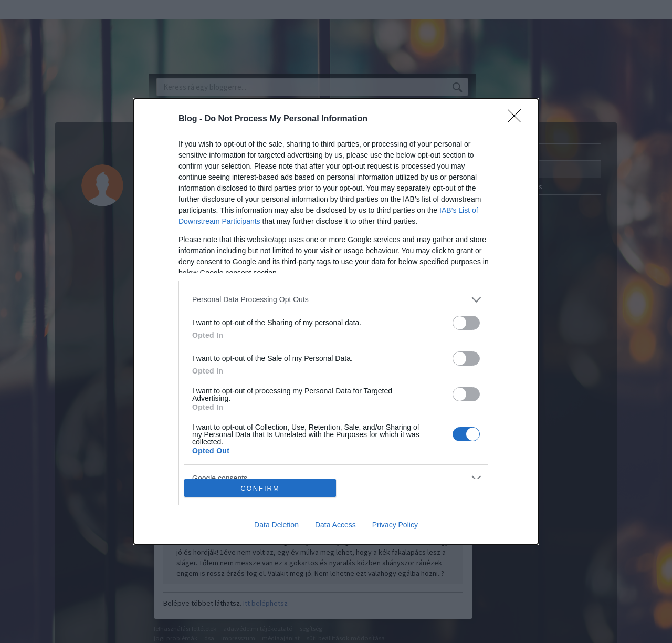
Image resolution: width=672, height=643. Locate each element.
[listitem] (336, 300)
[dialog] (336, 321)
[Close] (518, 119)
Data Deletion (276, 525)
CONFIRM (260, 488)
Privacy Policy (395, 525)
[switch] (466, 323)
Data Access (335, 525)
